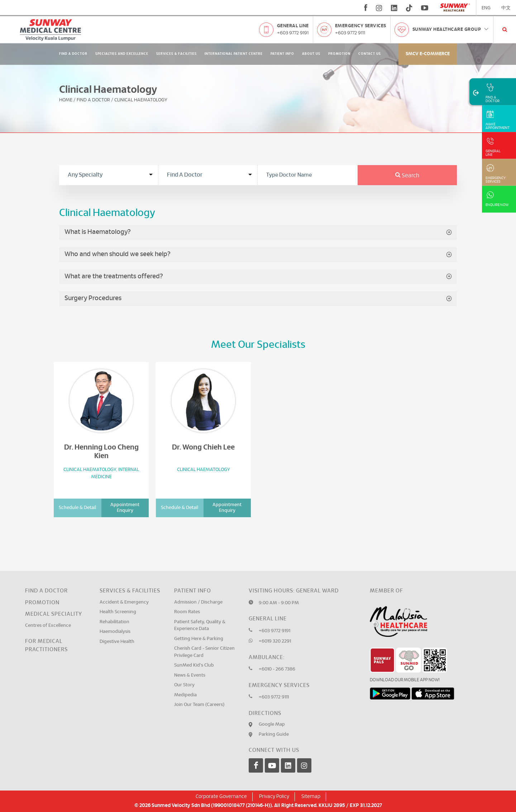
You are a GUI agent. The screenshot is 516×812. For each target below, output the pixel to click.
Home (66, 100)
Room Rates (187, 612)
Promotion (339, 54)
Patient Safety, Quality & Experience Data (200, 626)
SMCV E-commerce (428, 54)
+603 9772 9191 (293, 33)
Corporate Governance (221, 797)
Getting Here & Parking (199, 639)
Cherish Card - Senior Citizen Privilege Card (204, 652)
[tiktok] (409, 8)
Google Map (272, 724)
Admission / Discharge (198, 602)
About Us (311, 54)
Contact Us (370, 54)
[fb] (366, 8)
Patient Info (282, 54)
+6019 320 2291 (275, 641)
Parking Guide (274, 734)
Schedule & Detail (77, 508)
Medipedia (185, 695)
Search (407, 176)
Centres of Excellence (48, 626)
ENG (486, 8)
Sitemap (311, 797)
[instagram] (379, 8)
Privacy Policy (274, 797)
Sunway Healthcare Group (451, 30)
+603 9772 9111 (350, 33)
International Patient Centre (234, 54)
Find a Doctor (46, 591)
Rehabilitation (114, 622)
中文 (506, 8)
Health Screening (118, 612)
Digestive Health (117, 642)
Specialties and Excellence (122, 54)
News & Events (190, 675)
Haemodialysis (115, 632)
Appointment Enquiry (125, 508)
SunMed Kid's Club (194, 665)
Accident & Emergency (124, 602)
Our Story (184, 685)
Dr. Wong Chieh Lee (203, 447)
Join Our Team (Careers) (199, 705)
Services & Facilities (176, 54)
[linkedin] (394, 8)
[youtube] (426, 8)
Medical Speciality (54, 614)
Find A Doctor (73, 54)
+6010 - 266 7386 (277, 669)
